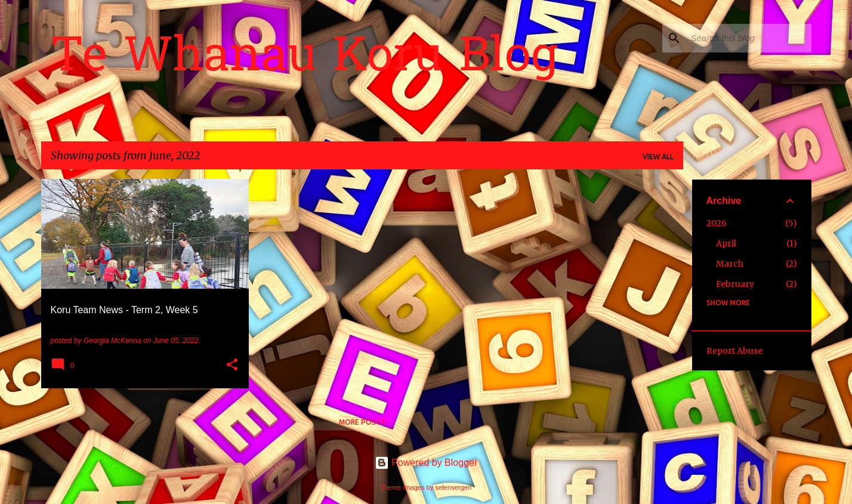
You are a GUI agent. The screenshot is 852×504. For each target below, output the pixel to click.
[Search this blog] (749, 38)
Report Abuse (734, 351)
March (730, 264)
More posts (362, 422)
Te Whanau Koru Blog (304, 59)
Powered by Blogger (426, 463)
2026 (717, 223)
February (735, 284)
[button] (232, 366)
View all (658, 157)
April (726, 243)
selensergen (454, 487)
